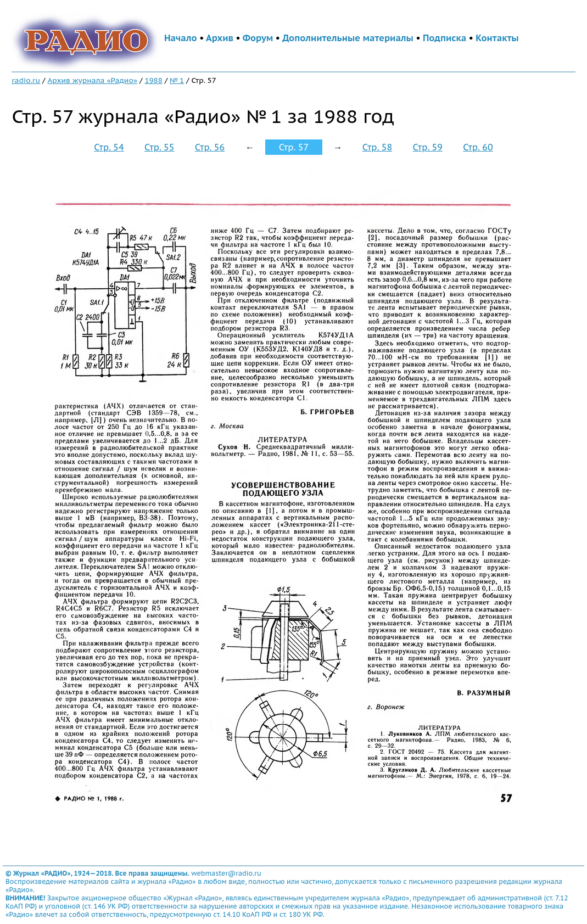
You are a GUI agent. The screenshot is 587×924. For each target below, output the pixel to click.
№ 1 (177, 80)
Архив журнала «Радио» (92, 80)
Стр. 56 (210, 147)
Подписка (445, 38)
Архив (220, 38)
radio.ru (26, 80)
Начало (181, 38)
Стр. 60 (478, 147)
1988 (153, 80)
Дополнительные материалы (348, 38)
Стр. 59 (428, 147)
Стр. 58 (377, 147)
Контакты (497, 38)
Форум (258, 38)
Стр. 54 (109, 147)
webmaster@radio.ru (226, 873)
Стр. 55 (159, 147)
